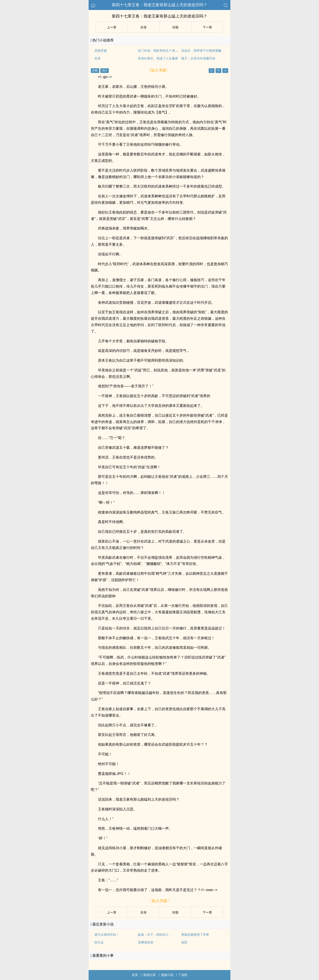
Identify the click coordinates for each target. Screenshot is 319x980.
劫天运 (99, 942)
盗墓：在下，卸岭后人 (153, 935)
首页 (135, 975)
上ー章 (112, 27)
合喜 (97, 58)
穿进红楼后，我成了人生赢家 (158, 58)
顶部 (183, 975)
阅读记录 (150, 975)
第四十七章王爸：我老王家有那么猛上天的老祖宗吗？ (159, 5)
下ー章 (207, 27)
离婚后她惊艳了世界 (195, 935)
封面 (175, 27)
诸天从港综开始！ (107, 935)
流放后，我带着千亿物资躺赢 (201, 51)
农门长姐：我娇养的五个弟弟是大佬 (163, 51)
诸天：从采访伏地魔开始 (198, 58)
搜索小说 (167, 975)
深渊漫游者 (146, 942)
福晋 (184, 942)
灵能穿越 (101, 51)
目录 (144, 27)
